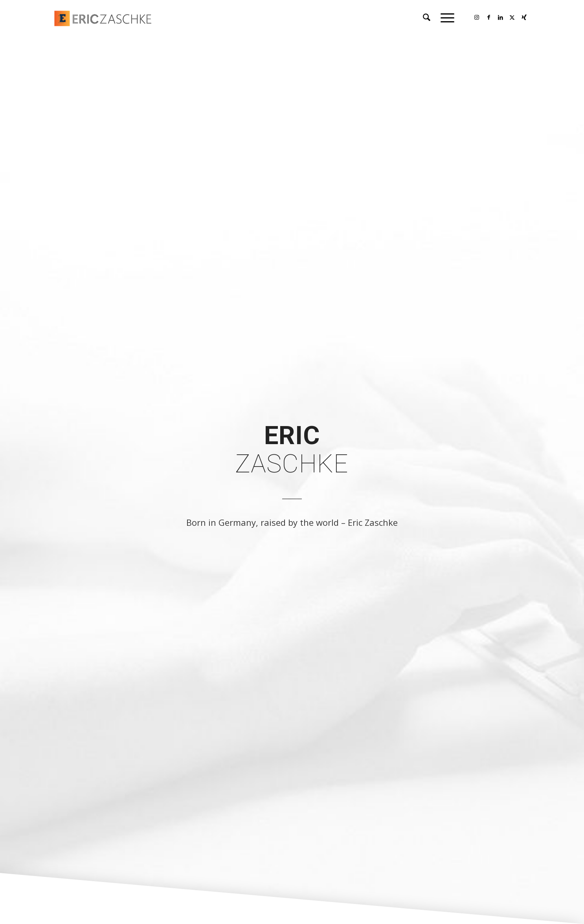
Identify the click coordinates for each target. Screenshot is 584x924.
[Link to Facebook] (489, 17)
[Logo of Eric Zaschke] (128, 18)
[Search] (427, 18)
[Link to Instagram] (477, 17)
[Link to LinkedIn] (500, 17)
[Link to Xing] (524, 17)
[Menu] (445, 18)
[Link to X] (512, 17)
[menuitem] (427, 18)
